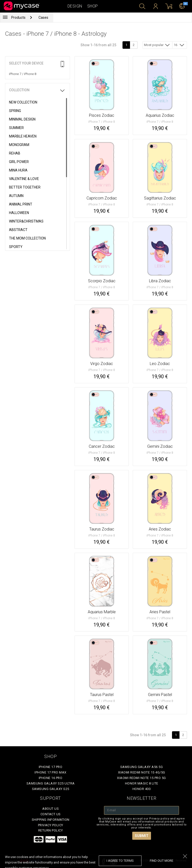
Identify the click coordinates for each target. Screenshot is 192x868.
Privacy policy (51, 825)
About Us (50, 809)
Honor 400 (142, 789)
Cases (43, 17)
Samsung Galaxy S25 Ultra (51, 783)
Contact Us (51, 814)
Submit (142, 836)
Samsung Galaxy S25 (51, 789)
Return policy (51, 830)
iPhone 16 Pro (51, 778)
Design (75, 6)
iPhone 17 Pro (51, 767)
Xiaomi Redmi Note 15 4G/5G (142, 772)
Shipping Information (51, 820)
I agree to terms (120, 861)
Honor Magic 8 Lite (142, 783)
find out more (161, 861)
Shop (93, 6)
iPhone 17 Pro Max (50, 772)
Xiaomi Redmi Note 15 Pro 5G (141, 778)
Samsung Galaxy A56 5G (142, 767)
